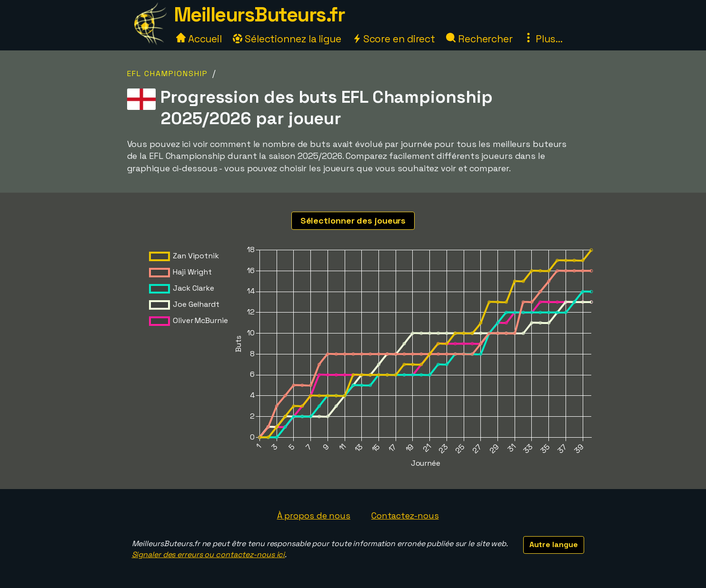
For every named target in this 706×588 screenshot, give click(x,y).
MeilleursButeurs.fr (259, 15)
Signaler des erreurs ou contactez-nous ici (209, 554)
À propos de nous (314, 515)
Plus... (543, 39)
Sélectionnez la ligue (287, 39)
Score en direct (394, 39)
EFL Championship (168, 73)
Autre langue (554, 544)
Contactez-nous (405, 515)
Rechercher (479, 39)
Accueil (199, 39)
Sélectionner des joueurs (353, 220)
